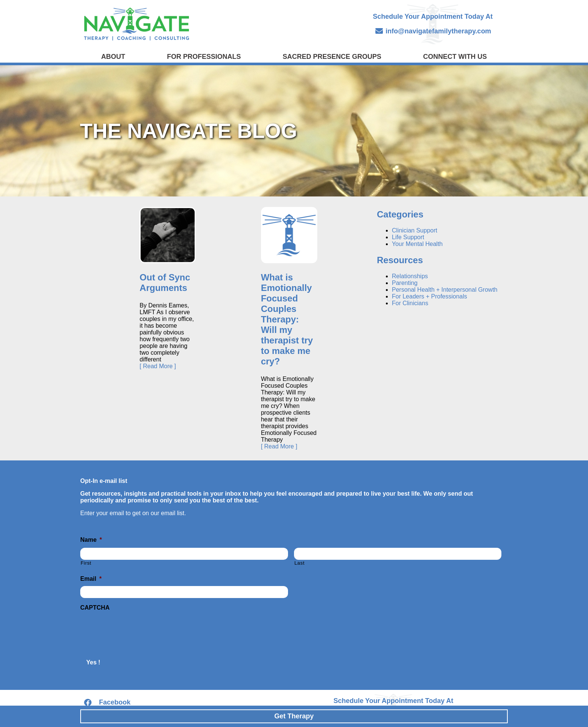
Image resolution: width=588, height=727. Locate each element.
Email (91, 579)
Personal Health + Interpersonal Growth (445, 290)
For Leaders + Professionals (430, 296)
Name (91, 540)
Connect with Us (455, 57)
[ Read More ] (158, 366)
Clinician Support (415, 230)
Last (299, 563)
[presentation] (137, 630)
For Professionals (204, 57)
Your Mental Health (417, 244)
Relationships (410, 276)
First (86, 563)
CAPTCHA (95, 608)
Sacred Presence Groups (332, 57)
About (113, 57)
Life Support (408, 237)
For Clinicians (410, 303)
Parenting (405, 283)
